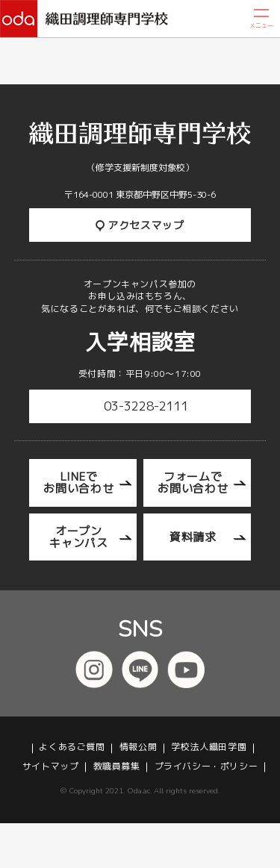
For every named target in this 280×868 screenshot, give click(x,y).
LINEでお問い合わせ (79, 483)
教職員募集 (117, 766)
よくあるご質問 (72, 747)
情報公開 (138, 747)
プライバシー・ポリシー (206, 766)
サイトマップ (51, 766)
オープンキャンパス (79, 537)
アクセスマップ (140, 225)
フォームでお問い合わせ (193, 483)
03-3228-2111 (146, 406)
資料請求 (193, 537)
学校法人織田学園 (209, 747)
